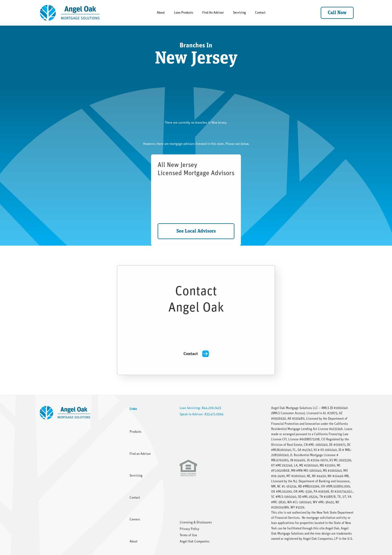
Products (135, 432)
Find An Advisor (213, 13)
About (161, 13)
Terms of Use (188, 535)
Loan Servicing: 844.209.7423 (200, 408)
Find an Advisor (140, 454)
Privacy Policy (189, 529)
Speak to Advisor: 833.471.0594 (202, 414)
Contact (260, 13)
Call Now (337, 13)
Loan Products (183, 13)
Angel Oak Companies (195, 541)
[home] (70, 13)
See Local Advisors (196, 231)
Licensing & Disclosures (196, 522)
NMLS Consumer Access (288, 413)
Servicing (239, 13)
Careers (135, 519)
